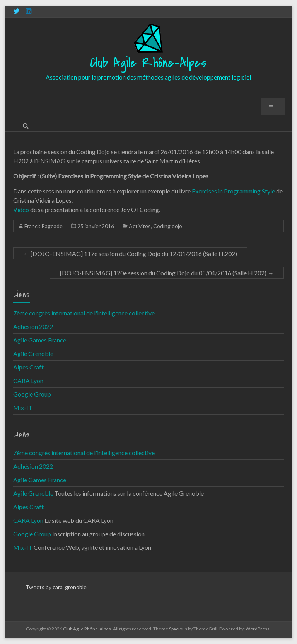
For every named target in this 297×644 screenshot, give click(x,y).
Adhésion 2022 (33, 326)
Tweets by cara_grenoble (56, 587)
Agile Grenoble (33, 353)
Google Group (32, 394)
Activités (140, 226)
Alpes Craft (28, 367)
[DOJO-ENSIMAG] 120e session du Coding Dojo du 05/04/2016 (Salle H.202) (167, 273)
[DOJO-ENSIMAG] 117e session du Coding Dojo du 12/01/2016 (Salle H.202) (130, 253)
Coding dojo (168, 226)
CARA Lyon (28, 380)
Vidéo (21, 209)
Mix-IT (23, 408)
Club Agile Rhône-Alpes (148, 63)
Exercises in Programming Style (233, 191)
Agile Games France (40, 340)
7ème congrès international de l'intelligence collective (84, 313)
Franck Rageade (44, 226)
